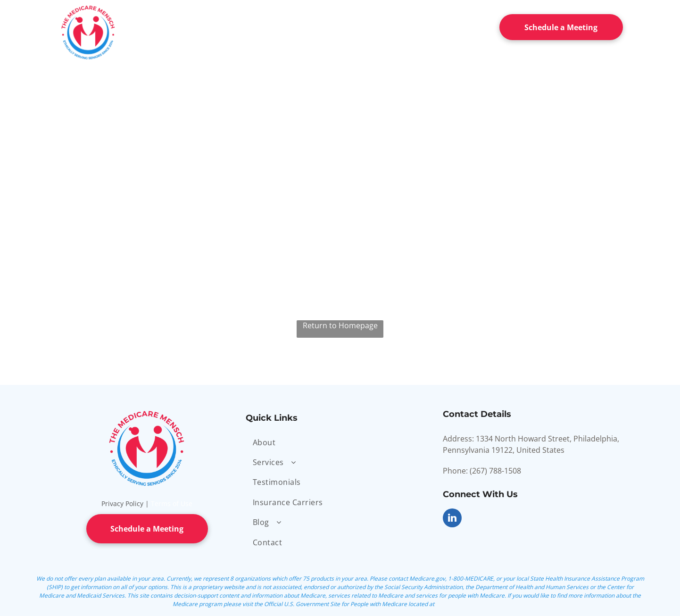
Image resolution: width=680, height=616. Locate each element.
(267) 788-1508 (495, 471)
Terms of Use (172, 504)
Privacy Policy (122, 504)
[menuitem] (181, 25)
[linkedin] (452, 519)
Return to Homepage (340, 325)
